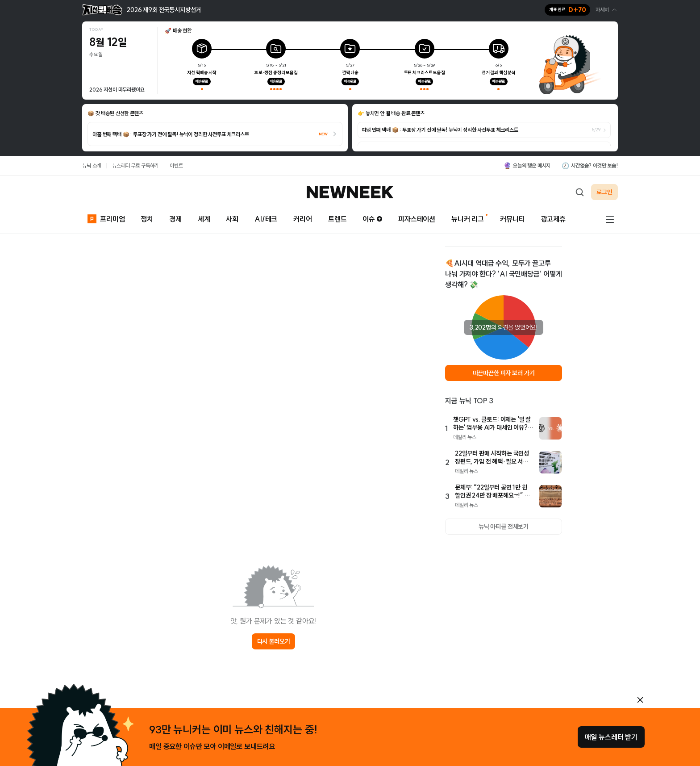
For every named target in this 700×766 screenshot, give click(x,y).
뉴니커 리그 (468, 219)
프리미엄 (106, 218)
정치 (147, 219)
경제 (175, 219)
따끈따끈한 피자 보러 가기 (504, 373)
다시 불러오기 (274, 641)
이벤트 (176, 165)
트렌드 (337, 219)
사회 (232, 219)
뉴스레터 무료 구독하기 (135, 165)
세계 (204, 219)
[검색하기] (579, 192)
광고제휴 (553, 219)
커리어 (303, 219)
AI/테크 (266, 219)
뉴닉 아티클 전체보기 (504, 527)
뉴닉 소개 (92, 165)
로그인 (604, 192)
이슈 (372, 219)
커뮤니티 (512, 219)
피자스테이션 (417, 219)
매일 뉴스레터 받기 (611, 737)
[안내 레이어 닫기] (640, 700)
